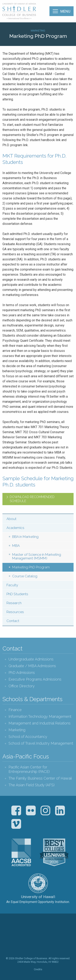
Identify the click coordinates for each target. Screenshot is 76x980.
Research (14, 603)
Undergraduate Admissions (31, 659)
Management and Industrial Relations (40, 723)
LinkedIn (60, 810)
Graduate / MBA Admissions (32, 666)
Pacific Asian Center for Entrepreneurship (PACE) (29, 769)
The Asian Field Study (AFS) (32, 785)
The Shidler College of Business (19, 11)
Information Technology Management (40, 716)
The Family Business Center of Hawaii (40, 778)
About (11, 519)
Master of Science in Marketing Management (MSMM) (37, 556)
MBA (16, 546)
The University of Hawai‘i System (38, 883)
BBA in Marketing (25, 537)
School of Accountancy (28, 737)
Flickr (31, 810)
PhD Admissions (22, 673)
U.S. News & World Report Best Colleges (54, 852)
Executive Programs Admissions (35, 679)
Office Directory (22, 686)
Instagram (45, 810)
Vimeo (16, 824)
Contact (13, 621)
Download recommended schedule (32, 499)
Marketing (38, 31)
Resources (15, 612)
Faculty (12, 585)
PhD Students (17, 594)
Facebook (16, 810)
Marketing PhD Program (31, 567)
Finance (15, 710)
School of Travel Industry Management (41, 743)
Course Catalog (25, 576)
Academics (15, 528)
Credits (38, 969)
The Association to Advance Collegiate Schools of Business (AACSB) (21, 852)
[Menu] (62, 11)
